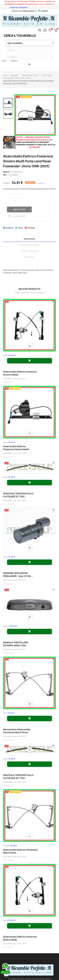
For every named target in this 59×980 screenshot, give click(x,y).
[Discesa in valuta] (4, 61)
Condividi (9, 228)
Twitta (20, 228)
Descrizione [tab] (29, 239)
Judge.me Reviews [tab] (30, 251)
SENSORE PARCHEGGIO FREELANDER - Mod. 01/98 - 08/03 (18, 575)
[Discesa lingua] (15, 61)
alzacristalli (16, 172)
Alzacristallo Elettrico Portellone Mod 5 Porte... (20, 851)
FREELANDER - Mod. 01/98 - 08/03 (15, 379)
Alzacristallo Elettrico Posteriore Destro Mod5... (17, 448)
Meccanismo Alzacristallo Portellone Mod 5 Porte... (17, 731)
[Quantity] (15, 201)
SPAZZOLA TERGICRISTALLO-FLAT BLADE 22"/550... (19, 495)
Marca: (6, 172)
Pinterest (31, 228)
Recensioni (29, 257)
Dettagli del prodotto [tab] (29, 245)
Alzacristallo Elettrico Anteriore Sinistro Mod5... (20, 373)
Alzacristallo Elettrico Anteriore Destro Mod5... (20, 938)
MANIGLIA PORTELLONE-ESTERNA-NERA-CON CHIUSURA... (16, 644)
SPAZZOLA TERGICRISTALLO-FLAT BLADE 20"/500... (19, 777)
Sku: (5, 175)
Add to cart (19, 209)
